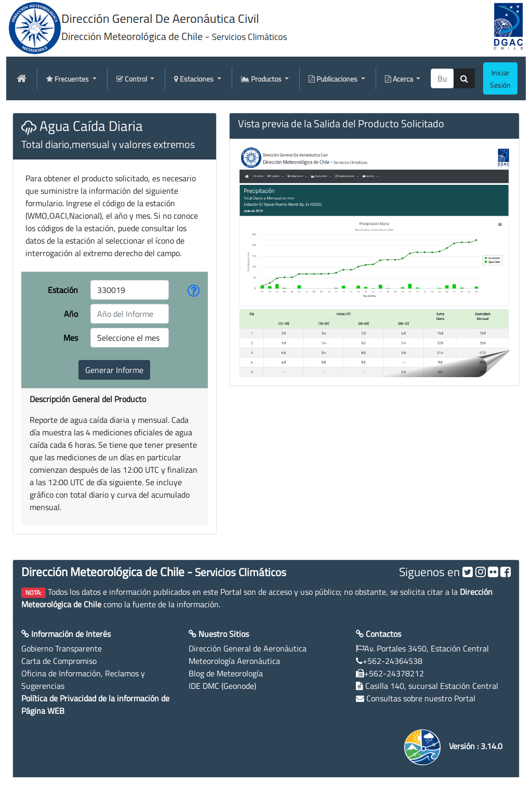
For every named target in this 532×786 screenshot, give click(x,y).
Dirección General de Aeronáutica (248, 648)
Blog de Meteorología (226, 673)
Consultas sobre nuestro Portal (421, 698)
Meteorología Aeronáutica (234, 661)
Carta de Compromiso (59, 661)
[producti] (442, 78)
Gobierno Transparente (62, 648)
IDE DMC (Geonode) (222, 686)
